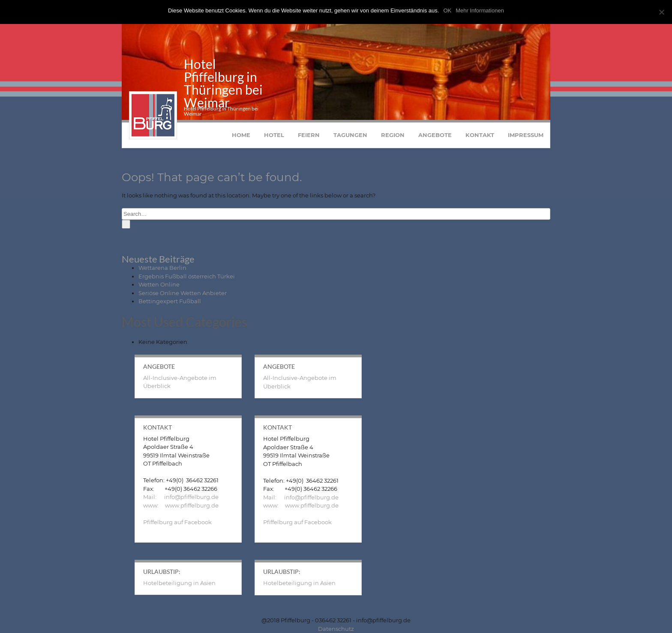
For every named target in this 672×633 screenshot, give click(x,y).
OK (447, 10)
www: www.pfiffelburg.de (181, 505)
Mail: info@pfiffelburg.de (181, 497)
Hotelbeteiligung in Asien (179, 583)
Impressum (526, 135)
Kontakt (480, 135)
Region (393, 135)
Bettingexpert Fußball (170, 301)
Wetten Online (159, 284)
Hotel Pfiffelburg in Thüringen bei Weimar (223, 83)
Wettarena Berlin (162, 268)
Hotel (274, 135)
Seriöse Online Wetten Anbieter (183, 293)
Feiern (309, 135)
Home (241, 135)
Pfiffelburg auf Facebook (177, 522)
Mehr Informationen (480, 10)
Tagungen (350, 135)
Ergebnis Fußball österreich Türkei (187, 276)
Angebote (435, 135)
